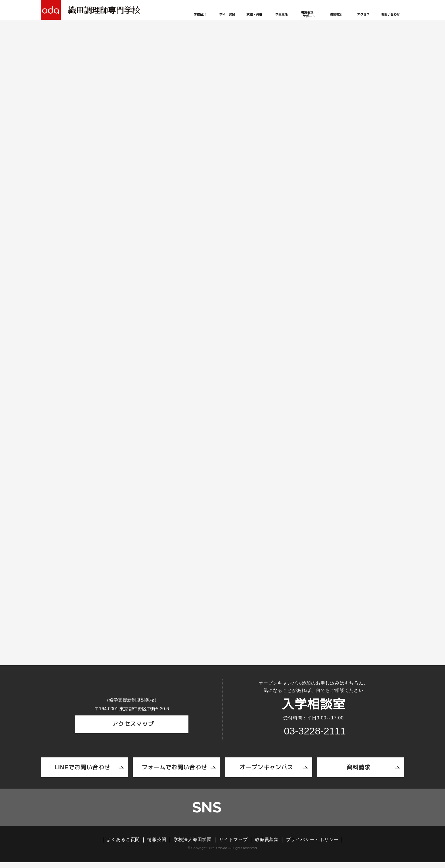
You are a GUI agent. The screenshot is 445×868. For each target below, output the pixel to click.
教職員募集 (267, 845)
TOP (90, 123)
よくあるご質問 (123, 845)
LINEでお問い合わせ (82, 768)
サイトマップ (233, 845)
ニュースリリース (118, 123)
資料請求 (358, 768)
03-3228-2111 (136, 492)
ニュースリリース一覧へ (222, 603)
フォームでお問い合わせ (174, 768)
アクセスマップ (132, 732)
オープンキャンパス (266, 768)
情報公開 (157, 845)
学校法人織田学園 (193, 845)
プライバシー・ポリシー (312, 845)
